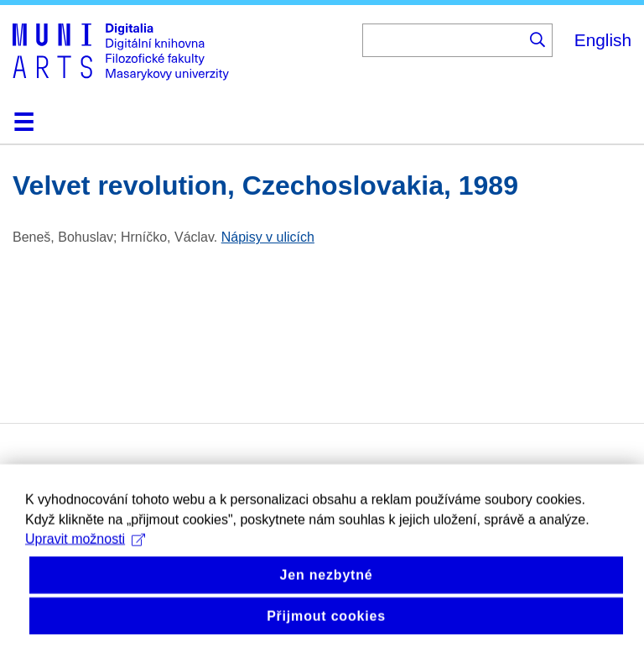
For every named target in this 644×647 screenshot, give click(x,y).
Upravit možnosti (85, 559)
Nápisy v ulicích (268, 237)
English (603, 40)
